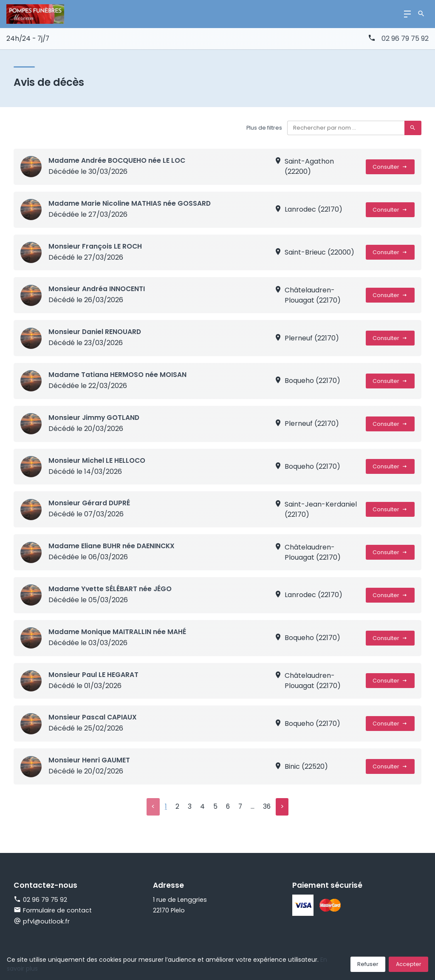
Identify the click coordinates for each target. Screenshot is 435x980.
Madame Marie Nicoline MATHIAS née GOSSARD (130, 203)
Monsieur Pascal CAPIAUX (93, 717)
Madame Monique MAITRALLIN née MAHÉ (117, 632)
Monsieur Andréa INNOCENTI (97, 289)
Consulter (390, 167)
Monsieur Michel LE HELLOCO (97, 460)
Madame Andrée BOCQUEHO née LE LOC (117, 160)
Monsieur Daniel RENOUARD (95, 332)
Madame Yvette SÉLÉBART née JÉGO (110, 589)
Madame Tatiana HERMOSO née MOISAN (117, 375)
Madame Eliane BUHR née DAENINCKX (112, 546)
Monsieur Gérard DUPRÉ (89, 503)
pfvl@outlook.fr (46, 922)
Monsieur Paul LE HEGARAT (93, 675)
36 (267, 807)
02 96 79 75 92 (405, 38)
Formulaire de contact (53, 911)
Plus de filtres (264, 128)
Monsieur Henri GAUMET (89, 760)
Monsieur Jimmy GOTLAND (95, 418)
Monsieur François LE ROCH (95, 246)
